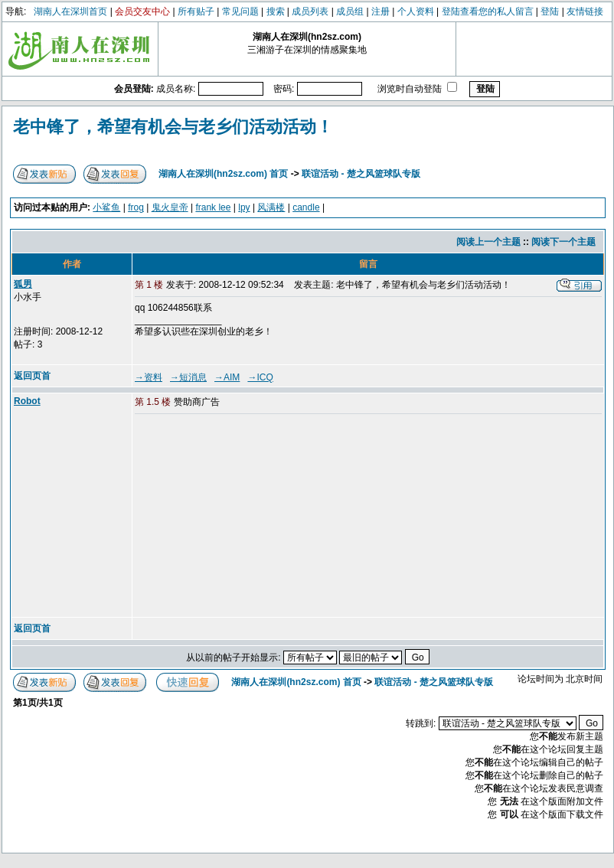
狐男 (23, 284)
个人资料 (416, 11)
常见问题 (240, 11)
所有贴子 (196, 11)
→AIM (227, 377)
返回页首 (32, 376)
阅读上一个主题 (488, 242)
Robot (27, 401)
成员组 (350, 11)
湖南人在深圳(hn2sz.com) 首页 (223, 174)
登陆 (550, 11)
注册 (380, 11)
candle (306, 207)
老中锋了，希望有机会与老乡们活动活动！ (173, 127)
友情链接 (585, 11)
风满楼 (271, 207)
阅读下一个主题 (563, 242)
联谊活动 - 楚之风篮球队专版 (361, 174)
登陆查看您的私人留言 (488, 11)
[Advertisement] (252, 517)
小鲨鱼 (106, 207)
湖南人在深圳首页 (70, 11)
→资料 (149, 377)
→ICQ (260, 377)
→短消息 (188, 377)
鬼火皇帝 (170, 207)
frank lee (213, 207)
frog (136, 207)
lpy (244, 207)
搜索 (276, 11)
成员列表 (310, 11)
